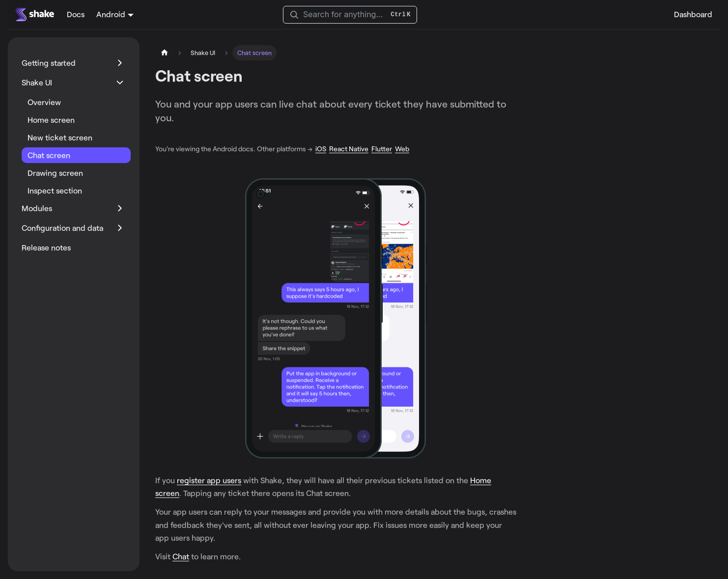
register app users (209, 480)
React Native (349, 149)
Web (402, 149)
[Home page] (165, 53)
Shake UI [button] (37, 82)
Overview (44, 102)
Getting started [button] (49, 63)
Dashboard (693, 14)
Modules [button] (37, 208)
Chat (181, 556)
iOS (321, 149)
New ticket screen (60, 137)
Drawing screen (55, 173)
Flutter (382, 149)
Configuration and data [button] (62, 228)
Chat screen (49, 155)
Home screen (51, 120)
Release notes (46, 247)
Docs (76, 14)
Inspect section (55, 190)
